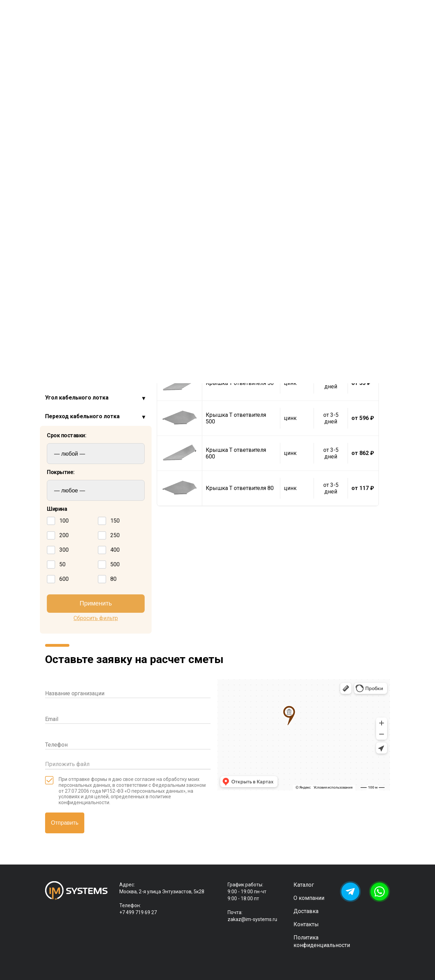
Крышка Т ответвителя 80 (240, 488)
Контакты (306, 924)
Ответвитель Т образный (86, 248)
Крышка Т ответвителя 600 (236, 453)
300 (58, 550)
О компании (309, 898)
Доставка (306, 911)
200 (58, 535)
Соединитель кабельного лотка (89, 379)
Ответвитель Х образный (86, 237)
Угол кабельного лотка (77, 398)
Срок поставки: (66, 436)
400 (109, 550)
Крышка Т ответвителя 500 (236, 418)
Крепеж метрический (75, 341)
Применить (96, 603)
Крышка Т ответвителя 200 (236, 243)
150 (109, 521)
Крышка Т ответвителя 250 (236, 278)
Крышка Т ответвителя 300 (236, 313)
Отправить (65, 823)
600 (58, 579)
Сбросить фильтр (96, 618)
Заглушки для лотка (73, 304)
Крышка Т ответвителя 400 (236, 348)
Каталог (304, 885)
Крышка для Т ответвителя (89, 227)
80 (107, 579)
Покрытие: (61, 472)
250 (109, 535)
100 (58, 521)
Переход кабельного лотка (82, 416)
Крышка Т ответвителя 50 (240, 383)
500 (109, 565)
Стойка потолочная (72, 360)
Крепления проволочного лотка (88, 323)
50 (56, 565)
